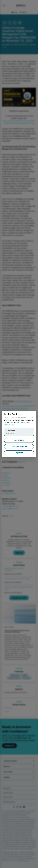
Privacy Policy (21, 423)
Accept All (19, 440)
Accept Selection (19, 446)
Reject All (19, 453)
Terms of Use (9, 425)
